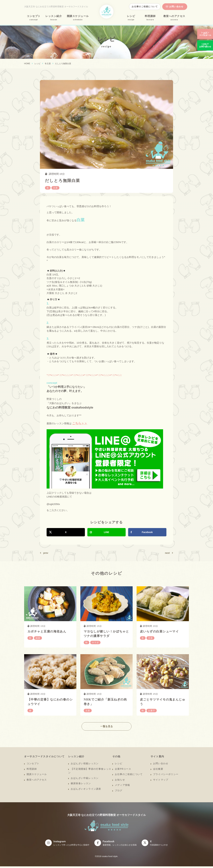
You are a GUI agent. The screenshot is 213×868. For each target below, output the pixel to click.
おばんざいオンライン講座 (86, 790)
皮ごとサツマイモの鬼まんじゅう (163, 702)
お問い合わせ (176, 7)
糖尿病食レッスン (81, 785)
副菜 (38, 638)
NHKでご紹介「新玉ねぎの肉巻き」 (105, 702)
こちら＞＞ (80, 423)
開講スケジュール (78, 16)
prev (46, 553)
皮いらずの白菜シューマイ (159, 631)
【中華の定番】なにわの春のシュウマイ (50, 702)
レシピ (131, 16)
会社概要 (158, 771)
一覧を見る (107, 728)
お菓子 (152, 711)
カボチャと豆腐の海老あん (47, 631)
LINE (106, 532)
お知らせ (120, 781)
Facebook (147, 532)
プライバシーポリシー (166, 776)
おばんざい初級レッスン (85, 765)
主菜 (49, 64)
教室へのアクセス (174, 16)
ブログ (119, 792)
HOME (27, 64)
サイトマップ (161, 781)
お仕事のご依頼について (145, 7)
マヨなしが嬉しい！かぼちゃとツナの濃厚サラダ (106, 634)
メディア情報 (122, 787)
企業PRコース (123, 771)
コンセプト (34, 16)
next (167, 553)
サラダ (95, 642)
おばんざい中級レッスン (85, 780)
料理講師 (150, 16)
